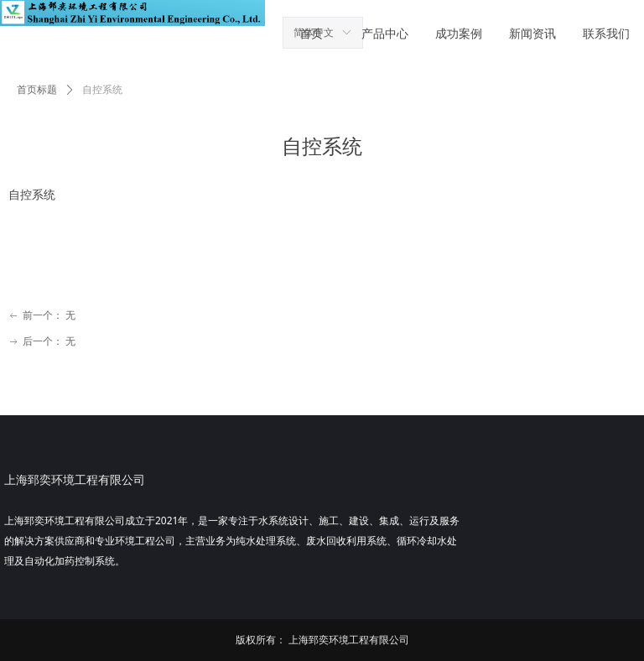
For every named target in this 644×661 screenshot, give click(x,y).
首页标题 (37, 90)
